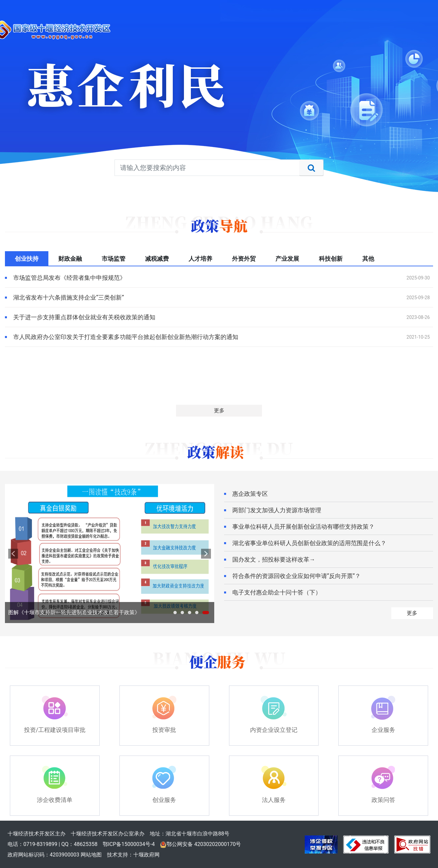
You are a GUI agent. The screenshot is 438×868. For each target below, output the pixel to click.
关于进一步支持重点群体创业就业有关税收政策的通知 (84, 317)
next (206, 554)
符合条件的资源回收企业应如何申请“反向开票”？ (297, 576)
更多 (219, 410)
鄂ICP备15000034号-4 (129, 844)
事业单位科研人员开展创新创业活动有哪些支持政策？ (303, 527)
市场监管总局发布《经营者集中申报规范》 (69, 278)
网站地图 (91, 855)
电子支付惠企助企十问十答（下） (277, 592)
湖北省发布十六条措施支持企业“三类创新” (69, 297)
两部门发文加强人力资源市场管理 (277, 510)
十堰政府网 (146, 855)
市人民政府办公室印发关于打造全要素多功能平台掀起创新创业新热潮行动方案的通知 (126, 337)
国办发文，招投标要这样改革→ (274, 559)
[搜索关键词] (219, 168)
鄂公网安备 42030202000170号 (200, 844)
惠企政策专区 (250, 494)
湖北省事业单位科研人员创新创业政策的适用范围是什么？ (309, 543)
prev (13, 554)
